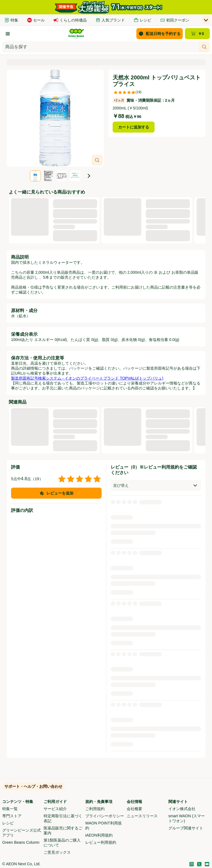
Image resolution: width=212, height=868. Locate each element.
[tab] (35, 176)
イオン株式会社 (182, 809)
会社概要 (134, 809)
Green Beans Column (21, 842)
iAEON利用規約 (99, 835)
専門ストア (12, 816)
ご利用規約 (95, 809)
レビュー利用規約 (101, 842)
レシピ (8, 823)
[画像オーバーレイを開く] (97, 160)
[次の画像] (89, 176)
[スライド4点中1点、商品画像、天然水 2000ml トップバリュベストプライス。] (55, 118)
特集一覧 (10, 809)
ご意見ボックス (57, 852)
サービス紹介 (55, 809)
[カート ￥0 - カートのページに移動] (197, 34)
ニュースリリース (142, 816)
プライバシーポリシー (105, 816)
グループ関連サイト (186, 828)
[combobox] (100, 47)
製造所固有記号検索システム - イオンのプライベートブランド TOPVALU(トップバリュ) (87, 378)
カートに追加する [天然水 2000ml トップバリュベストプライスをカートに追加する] (134, 127)
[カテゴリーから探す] (8, 34)
